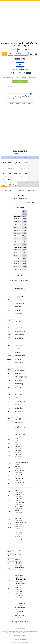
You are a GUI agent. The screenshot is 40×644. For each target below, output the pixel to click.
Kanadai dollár (20, 303)
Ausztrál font (19, 438)
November (8, 190)
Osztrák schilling (20, 434)
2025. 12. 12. (18, 244)
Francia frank (19, 495)
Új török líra (19, 408)
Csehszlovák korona (21, 462)
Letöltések (14, 280)
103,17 (20, 174)
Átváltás (16, 78)
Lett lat (17, 547)
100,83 (15, 163)
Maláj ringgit (19, 363)
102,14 (26, 168)
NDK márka (18, 466)
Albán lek (18, 559)
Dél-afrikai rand (20, 422)
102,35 (15, 168)
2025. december (19, 190)
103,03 (26, 174)
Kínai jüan (18, 310)
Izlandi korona (20, 349)
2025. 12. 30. (18, 219)
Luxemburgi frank (21, 539)
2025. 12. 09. (18, 253)
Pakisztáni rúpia (20, 579)
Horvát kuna (19, 507)
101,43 (20, 168)
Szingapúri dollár (20, 401)
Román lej (18, 587)
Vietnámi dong (20, 611)
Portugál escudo (20, 583)
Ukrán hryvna (19, 412)
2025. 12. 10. (18, 250)
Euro (16, 324)
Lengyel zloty (19, 380)
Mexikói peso (19, 359)
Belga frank (18, 442)
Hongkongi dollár (20, 331)
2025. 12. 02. (18, 267)
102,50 (15, 174)
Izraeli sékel (19, 338)
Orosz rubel (18, 394)
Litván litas (18, 535)
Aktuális (28, 50)
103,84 (10, 179)
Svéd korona (19, 398)
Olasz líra (18, 519)
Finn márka (19, 490)
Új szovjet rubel (20, 607)
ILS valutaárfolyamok (20, 81)
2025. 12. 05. (18, 258)
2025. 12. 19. (18, 230)
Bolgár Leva (18, 450)
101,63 (26, 163)
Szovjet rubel (19, 575)
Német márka (19, 470)
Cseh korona (19, 314)
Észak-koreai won (21, 523)
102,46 (10, 168)
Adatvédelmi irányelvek (20, 635)
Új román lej (19, 384)
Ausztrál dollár (20, 296)
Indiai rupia (19, 345)
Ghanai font (19, 499)
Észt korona (19, 474)
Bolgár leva (18, 446)
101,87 (4, 168)
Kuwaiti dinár (19, 527)
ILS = (15, 202)
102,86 (4, 185)
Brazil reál (18, 300)
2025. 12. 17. (18, 236)
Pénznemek (33, 78)
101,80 (10, 174)
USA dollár (18, 419)
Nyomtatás (26, 280)
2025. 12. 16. (18, 239)
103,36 (10, 185)
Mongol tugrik (19, 551)
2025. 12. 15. (18, 241)
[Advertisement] (20, 20)
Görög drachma (20, 503)
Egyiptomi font (20, 478)
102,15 (4, 174)
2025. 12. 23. (18, 225)
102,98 (4, 179)
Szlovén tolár (19, 595)
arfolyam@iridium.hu (20, 640)
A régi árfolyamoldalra (20, 622)
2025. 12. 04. (18, 261)
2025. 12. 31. (18, 216)
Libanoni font (19, 531)
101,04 (20, 163)
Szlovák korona (20, 603)
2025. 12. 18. (18, 233)
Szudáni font (19, 591)
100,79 (10, 163)
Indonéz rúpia (19, 335)
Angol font (18, 328)
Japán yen (18, 352)
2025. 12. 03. (18, 264)
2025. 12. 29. (18, 222)
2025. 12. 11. (18, 247)
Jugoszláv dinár (20, 615)
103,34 (15, 185)
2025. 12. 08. (18, 255)
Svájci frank (19, 307)
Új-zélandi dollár (20, 373)
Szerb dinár (18, 387)
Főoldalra (12, 50)
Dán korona (19, 321)
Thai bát (17, 405)
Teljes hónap (7, 78)
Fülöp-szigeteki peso (21, 377)
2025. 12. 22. (18, 227)
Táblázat (24, 78)
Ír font (17, 511)
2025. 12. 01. (18, 270)
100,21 (4, 163)
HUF (33, 202)
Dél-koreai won (20, 356)
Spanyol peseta (20, 483)
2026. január (32, 190)
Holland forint (19, 555)
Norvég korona (20, 370)
